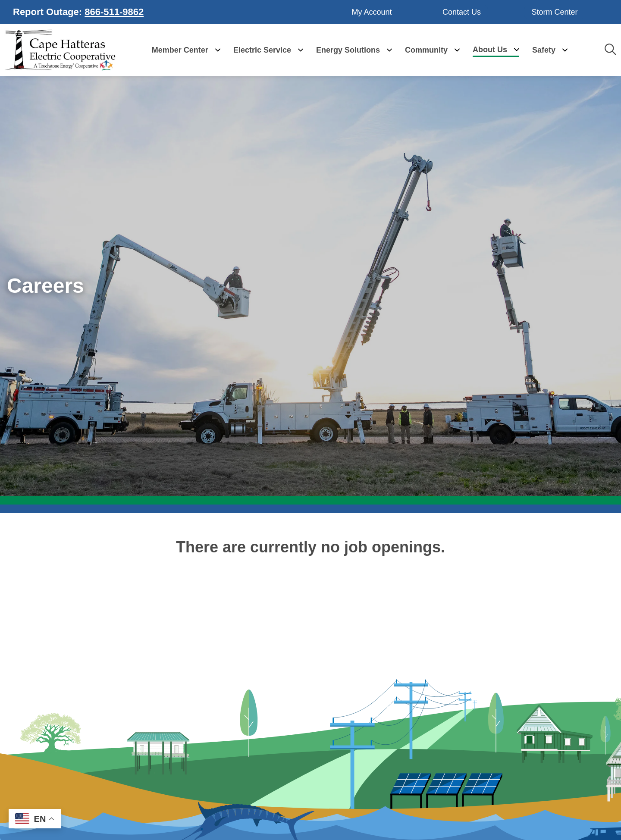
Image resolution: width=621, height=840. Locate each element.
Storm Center (554, 12)
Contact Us (462, 12)
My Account (372, 12)
